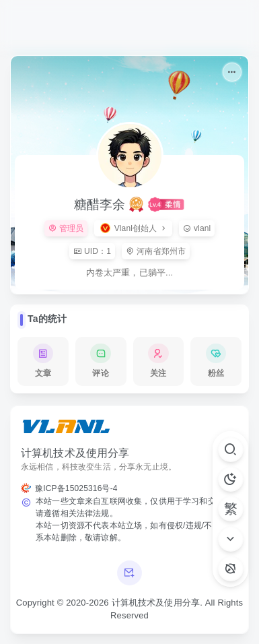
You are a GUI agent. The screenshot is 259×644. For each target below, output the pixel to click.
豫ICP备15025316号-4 (76, 488)
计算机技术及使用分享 (156, 603)
